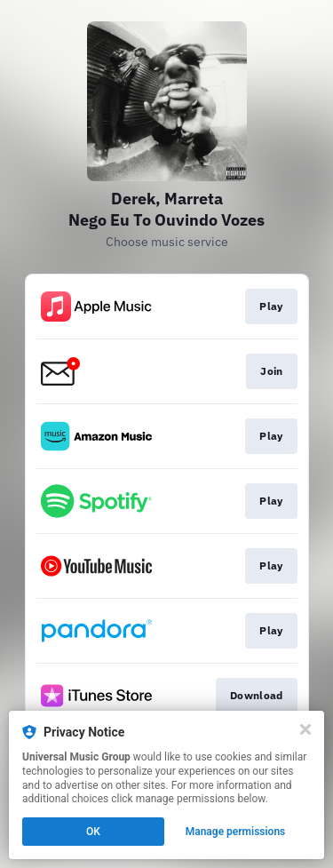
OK (93, 832)
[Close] (305, 729)
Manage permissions (236, 832)
